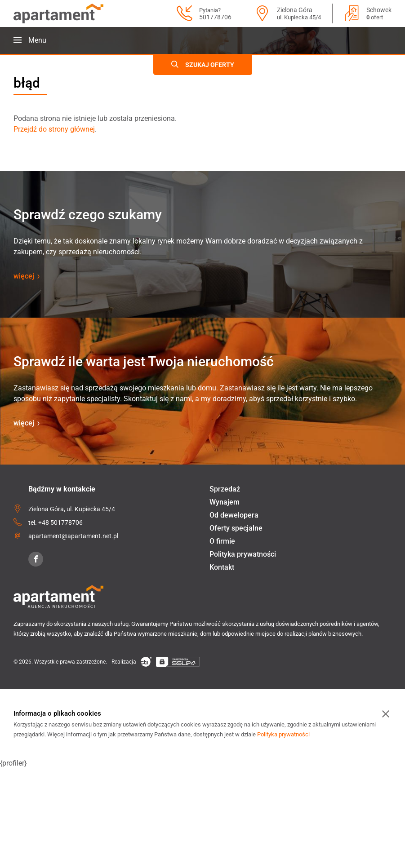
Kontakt (222, 567)
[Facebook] (36, 559)
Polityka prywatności (243, 554)
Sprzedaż (225, 489)
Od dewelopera (234, 515)
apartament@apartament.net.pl (73, 536)
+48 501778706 (60, 523)
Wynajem (225, 502)
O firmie (222, 541)
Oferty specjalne (236, 528)
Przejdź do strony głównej (54, 129)
